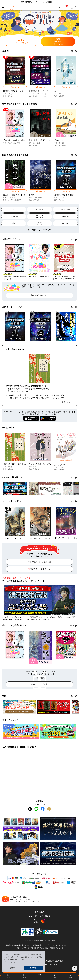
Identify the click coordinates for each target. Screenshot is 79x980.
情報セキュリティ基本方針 (25, 948)
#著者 (14, 223)
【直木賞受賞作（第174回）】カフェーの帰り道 (23, 464)
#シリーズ (39, 210)
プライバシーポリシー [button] (12, 962)
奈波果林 (10, 143)
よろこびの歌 (60, 465)
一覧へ (73, 51)
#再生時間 (65, 223)
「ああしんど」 (60, 140)
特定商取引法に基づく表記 (44, 948)
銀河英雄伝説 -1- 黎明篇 (64, 195)
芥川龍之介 (11, 198)
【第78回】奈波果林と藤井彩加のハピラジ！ (21, 140)
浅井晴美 (61, 96)
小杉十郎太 (43, 96)
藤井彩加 (17, 143)
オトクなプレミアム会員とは (39, 562)
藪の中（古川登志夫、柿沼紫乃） (17, 195)
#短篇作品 (65, 216)
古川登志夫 (11, 200)
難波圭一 (36, 96)
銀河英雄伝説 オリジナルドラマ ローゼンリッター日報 (52, 91)
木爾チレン (62, 94)
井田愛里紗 (62, 145)
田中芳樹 (10, 94)
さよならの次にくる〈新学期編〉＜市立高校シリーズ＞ (51, 464)
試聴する (15, 87)
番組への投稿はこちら (39, 295)
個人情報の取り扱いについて (21, 945)
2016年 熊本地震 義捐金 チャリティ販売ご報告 (39, 940)
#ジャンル (14, 210)
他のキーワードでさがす (39, 230)
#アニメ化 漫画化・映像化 (39, 216)
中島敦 (35, 198)
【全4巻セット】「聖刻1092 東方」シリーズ (21, 538)
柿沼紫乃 (18, 200)
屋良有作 (10, 96)
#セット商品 (65, 210)
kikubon (21, 41)
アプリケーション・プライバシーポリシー (59, 945)
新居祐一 (36, 145)
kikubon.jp (23, 747)
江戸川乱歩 (37, 143)
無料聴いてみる (58, 41)
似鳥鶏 (35, 467)
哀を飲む (58, 91)
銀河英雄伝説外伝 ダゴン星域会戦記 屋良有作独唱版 (26, 91)
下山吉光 (61, 200)
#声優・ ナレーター (39, 223)
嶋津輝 (10, 467)
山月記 (31, 195)
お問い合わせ (58, 948)
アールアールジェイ (40, 94)
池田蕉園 (61, 143)
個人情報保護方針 (38, 945)
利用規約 (8, 945)
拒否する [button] (13, 968)
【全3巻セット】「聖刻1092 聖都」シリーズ (47, 538)
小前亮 (40, 198)
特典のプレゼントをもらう (39, 569)
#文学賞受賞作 (14, 216)
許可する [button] (33, 968)
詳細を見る (68, 402)
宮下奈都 (61, 467)
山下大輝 (36, 200)
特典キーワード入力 (39, 684)
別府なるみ (37, 469)
